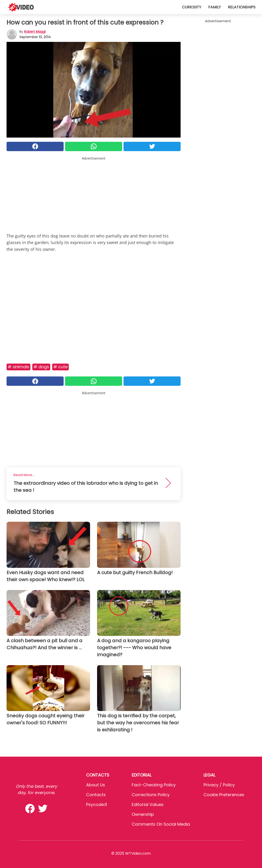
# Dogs (41, 367)
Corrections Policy (151, 795)
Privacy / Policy (219, 785)
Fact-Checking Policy (154, 785)
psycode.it (97, 804)
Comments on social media (161, 824)
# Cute (60, 367)
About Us (96, 785)
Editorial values (148, 804)
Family (215, 7)
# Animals (18, 367)
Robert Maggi (35, 32)
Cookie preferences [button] (224, 795)
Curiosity (192, 7)
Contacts (96, 795)
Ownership (143, 814)
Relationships (242, 7)
